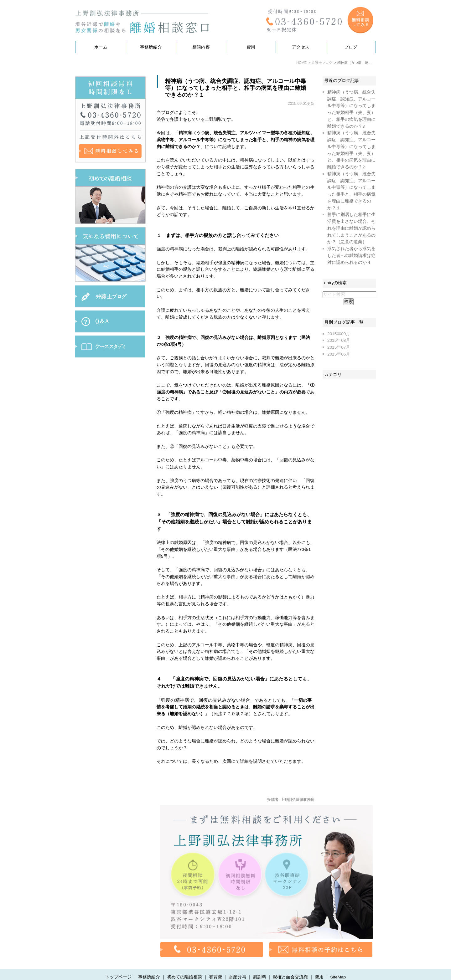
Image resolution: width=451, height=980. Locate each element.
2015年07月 (339, 347)
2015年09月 (339, 334)
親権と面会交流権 (290, 965)
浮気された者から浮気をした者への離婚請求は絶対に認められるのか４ (351, 256)
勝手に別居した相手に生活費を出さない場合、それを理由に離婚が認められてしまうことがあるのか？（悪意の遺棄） (351, 228)
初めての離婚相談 (184, 965)
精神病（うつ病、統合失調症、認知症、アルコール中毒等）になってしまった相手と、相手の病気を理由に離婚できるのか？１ (236, 88)
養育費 (215, 965)
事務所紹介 (151, 47)
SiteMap (338, 965)
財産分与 (237, 965)
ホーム (101, 47)
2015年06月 (339, 354)
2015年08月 (339, 340)
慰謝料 (260, 965)
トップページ (118, 965)
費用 (251, 47)
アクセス (301, 47)
